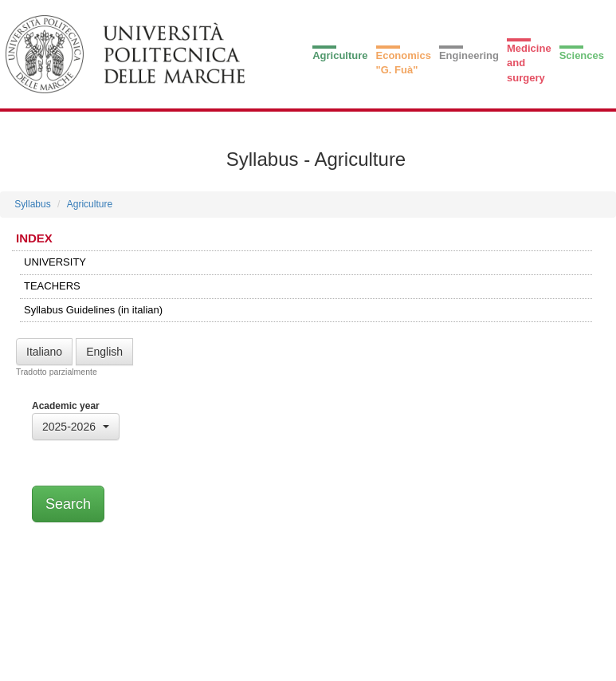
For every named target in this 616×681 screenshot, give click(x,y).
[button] (76, 427)
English (104, 352)
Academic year (66, 406)
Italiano (44, 352)
